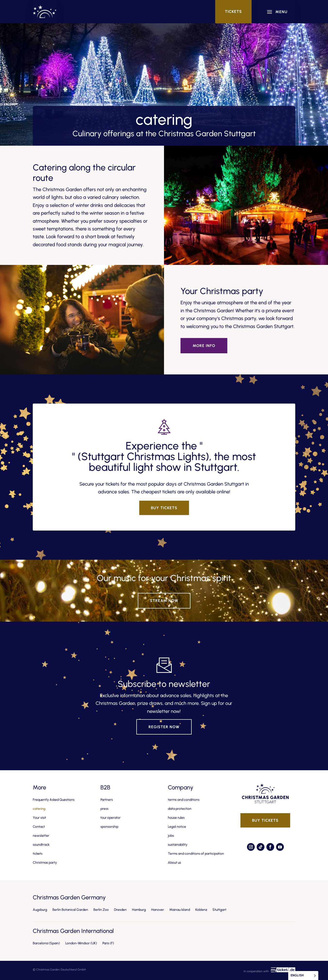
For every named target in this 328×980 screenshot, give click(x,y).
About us (174, 863)
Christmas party (45, 863)
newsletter (41, 836)
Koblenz (201, 910)
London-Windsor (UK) (81, 943)
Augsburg (40, 910)
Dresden (120, 910)
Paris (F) (108, 943)
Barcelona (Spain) (46, 943)
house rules (176, 818)
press (104, 809)
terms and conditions (184, 800)
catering (39, 809)
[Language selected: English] (303, 976)
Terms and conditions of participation (196, 854)
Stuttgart (219, 910)
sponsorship (109, 827)
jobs (171, 836)
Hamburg (139, 910)
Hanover (158, 910)
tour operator (111, 818)
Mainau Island (180, 910)
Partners (107, 800)
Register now (164, 727)
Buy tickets (164, 508)
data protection (180, 809)
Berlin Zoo (101, 910)
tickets (233, 12)
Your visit (39, 818)
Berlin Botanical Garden (70, 910)
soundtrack (41, 845)
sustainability (178, 845)
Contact (39, 827)
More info (204, 346)
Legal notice (177, 827)
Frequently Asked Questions (54, 800)
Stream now (164, 601)
